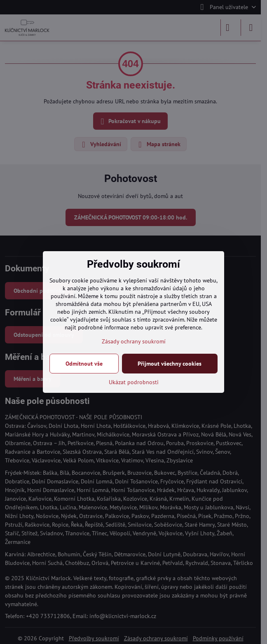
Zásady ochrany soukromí (134, 341)
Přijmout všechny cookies (170, 364)
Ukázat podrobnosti (134, 382)
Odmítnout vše (84, 364)
